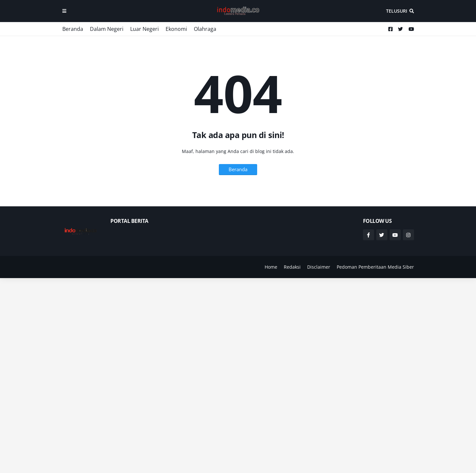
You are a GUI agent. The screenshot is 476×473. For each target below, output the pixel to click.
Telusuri (397, 11)
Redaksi (292, 267)
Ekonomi (176, 29)
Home (271, 267)
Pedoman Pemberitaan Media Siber (375, 267)
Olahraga (205, 29)
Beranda (73, 29)
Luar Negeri (144, 29)
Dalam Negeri (107, 29)
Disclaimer (319, 267)
